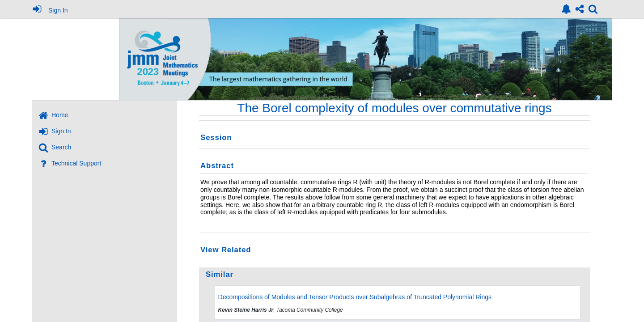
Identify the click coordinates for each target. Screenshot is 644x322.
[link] (566, 9)
